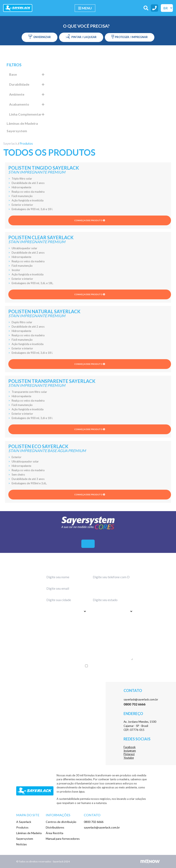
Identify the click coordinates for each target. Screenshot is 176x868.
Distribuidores (55, 827)
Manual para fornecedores (63, 839)
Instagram (130, 751)
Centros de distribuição (61, 822)
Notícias (22, 844)
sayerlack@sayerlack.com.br (141, 699)
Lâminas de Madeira (22, 123)
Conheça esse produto (90, 220)
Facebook (130, 747)
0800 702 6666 (94, 822)
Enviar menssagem (88, 674)
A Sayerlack (24, 822)
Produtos (22, 827)
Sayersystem (17, 131)
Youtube (129, 758)
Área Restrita (55, 833)
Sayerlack (10, 143)
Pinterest (129, 754)
